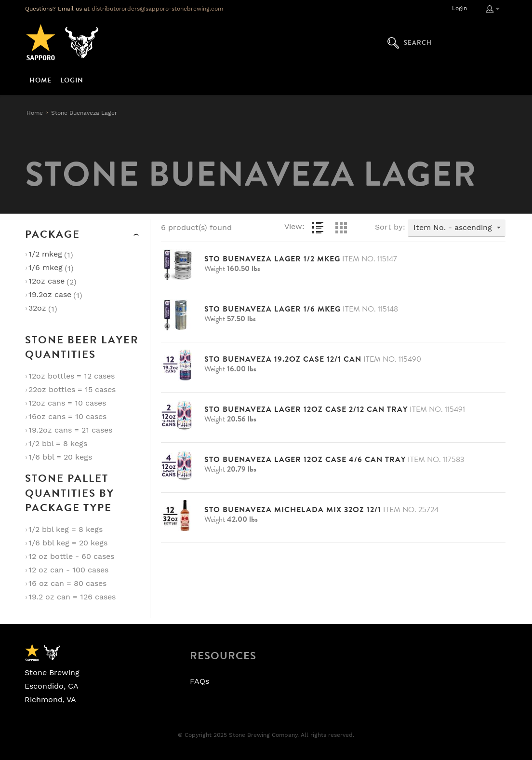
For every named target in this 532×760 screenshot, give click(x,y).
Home (35, 113)
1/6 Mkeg (46, 268)
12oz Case (47, 281)
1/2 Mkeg (45, 254)
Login (459, 8)
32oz (37, 308)
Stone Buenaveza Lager (84, 113)
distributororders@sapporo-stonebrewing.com (157, 9)
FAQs (199, 681)
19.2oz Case (50, 295)
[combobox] (457, 228)
